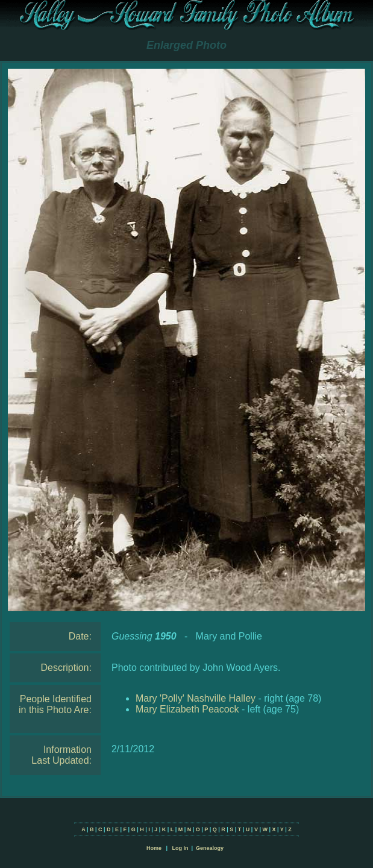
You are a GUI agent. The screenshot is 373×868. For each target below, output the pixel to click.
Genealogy (210, 848)
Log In (180, 848)
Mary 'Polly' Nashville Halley (196, 698)
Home (154, 848)
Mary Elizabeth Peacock (187, 709)
